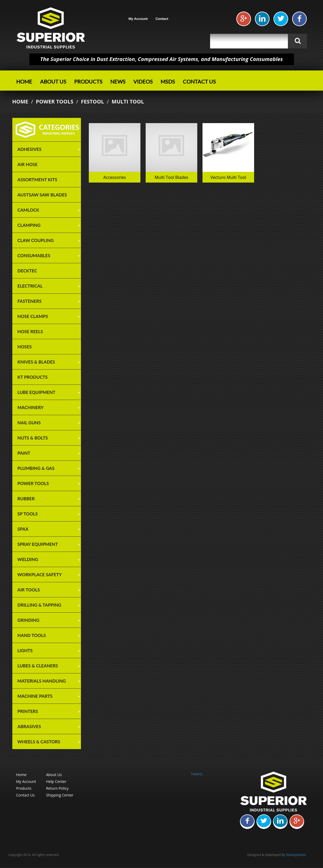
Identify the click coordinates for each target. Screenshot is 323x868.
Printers (28, 711)
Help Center (56, 781)
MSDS (168, 82)
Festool (92, 101)
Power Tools (55, 101)
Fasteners (30, 301)
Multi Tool (128, 101)
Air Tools (29, 590)
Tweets (197, 774)
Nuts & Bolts (33, 438)
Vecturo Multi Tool (228, 177)
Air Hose (28, 164)
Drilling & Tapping (39, 605)
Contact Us (199, 82)
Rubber (26, 499)
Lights (25, 650)
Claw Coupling (36, 240)
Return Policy (57, 788)
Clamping (29, 225)
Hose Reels (30, 331)
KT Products (33, 377)
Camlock (28, 210)
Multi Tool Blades (171, 177)
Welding (28, 559)
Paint (24, 453)
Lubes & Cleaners (38, 666)
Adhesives (30, 149)
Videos (143, 82)
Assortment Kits (37, 180)
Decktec (27, 271)
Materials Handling (42, 681)
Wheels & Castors (39, 742)
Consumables (34, 256)
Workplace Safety (40, 575)
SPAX (23, 529)
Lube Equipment (37, 392)
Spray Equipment (38, 544)
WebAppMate (296, 855)
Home (24, 82)
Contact (162, 19)
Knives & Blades (36, 362)
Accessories (115, 177)
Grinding (29, 620)
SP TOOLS (28, 514)
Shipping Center (60, 795)
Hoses (25, 347)
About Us (53, 82)
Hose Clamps (33, 316)
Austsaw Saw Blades (42, 195)
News (118, 82)
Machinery (31, 407)
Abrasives (29, 726)
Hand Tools (32, 635)
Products (88, 82)
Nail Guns (29, 423)
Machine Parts (35, 696)
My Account (138, 19)
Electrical (30, 286)
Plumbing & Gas (36, 468)
